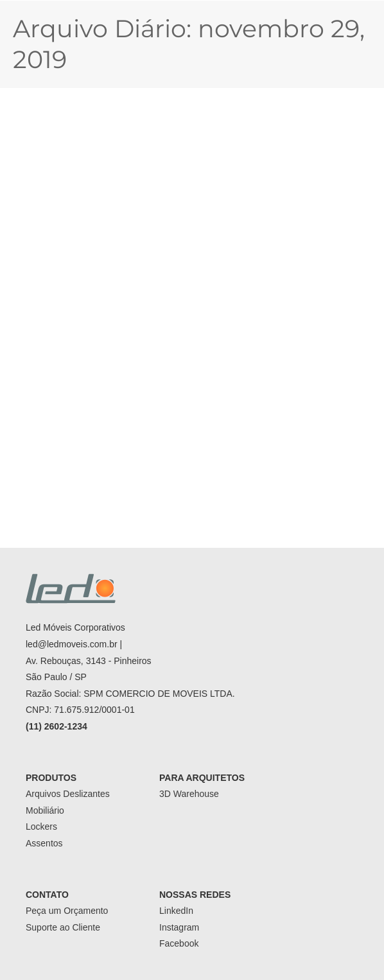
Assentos (44, 843)
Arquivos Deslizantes (68, 794)
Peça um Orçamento (67, 911)
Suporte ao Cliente (63, 927)
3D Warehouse (189, 794)
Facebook (179, 943)
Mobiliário (45, 810)
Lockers (41, 827)
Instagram (179, 927)
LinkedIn (176, 911)
